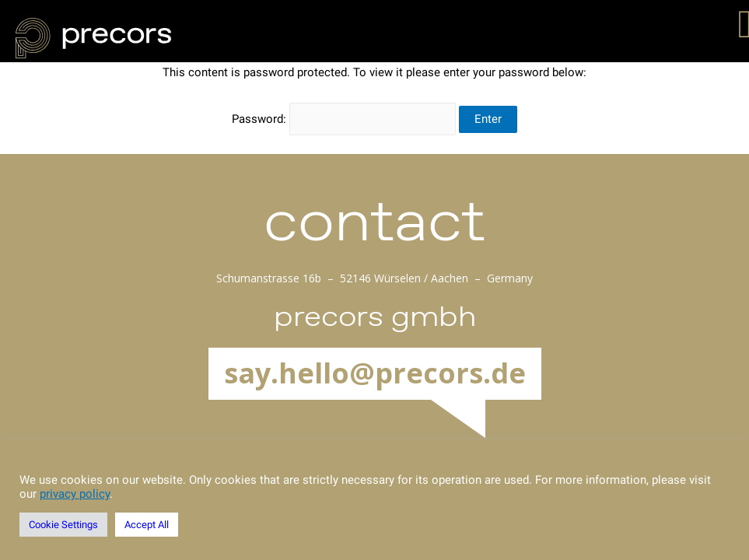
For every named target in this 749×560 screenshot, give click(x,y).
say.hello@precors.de (375, 373)
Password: (344, 119)
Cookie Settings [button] (63, 525)
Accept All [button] (147, 525)
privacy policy (75, 494)
